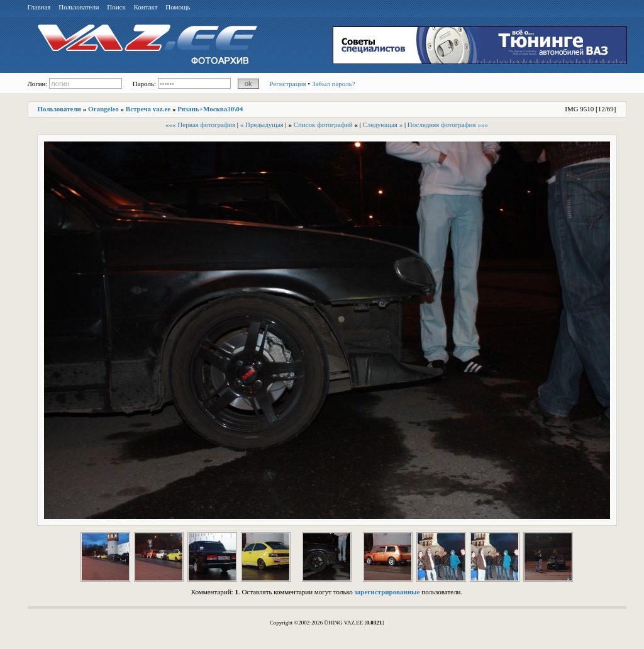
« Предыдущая (262, 125)
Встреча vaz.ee (148, 109)
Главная (39, 7)
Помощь (178, 7)
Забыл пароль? (334, 84)
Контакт (146, 7)
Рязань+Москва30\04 (210, 109)
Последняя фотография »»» (448, 125)
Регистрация (287, 84)
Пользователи (79, 7)
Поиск (116, 7)
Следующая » (383, 125)
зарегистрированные (387, 592)
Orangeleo (103, 109)
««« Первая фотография (200, 125)
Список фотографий (323, 125)
